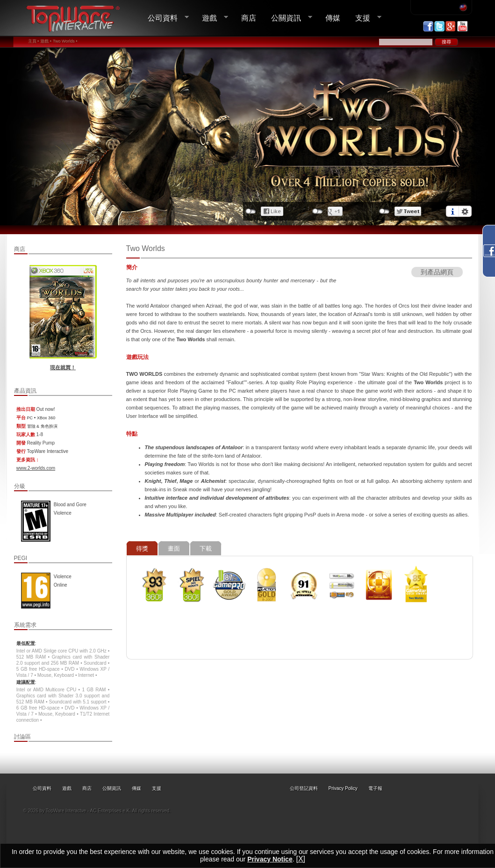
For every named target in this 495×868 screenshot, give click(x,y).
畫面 (174, 549)
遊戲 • (46, 41)
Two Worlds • (65, 41)
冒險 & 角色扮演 (42, 426)
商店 (249, 18)
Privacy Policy (343, 788)
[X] (301, 859)
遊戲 (211, 18)
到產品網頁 (437, 272)
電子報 (375, 788)
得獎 (142, 549)
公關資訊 (288, 18)
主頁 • (34, 41)
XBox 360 (46, 418)
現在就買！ (63, 367)
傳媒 (333, 18)
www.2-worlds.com (36, 468)
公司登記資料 (304, 788)
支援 (365, 18)
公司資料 (165, 18)
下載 (206, 549)
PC (30, 418)
